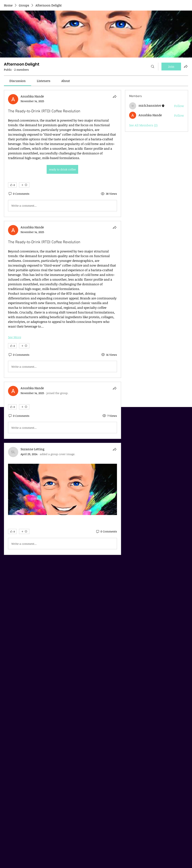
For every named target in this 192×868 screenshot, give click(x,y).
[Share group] (186, 66)
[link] (18, 81)
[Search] (153, 67)
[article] (62, 154)
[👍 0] (12, 185)
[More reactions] (24, 185)
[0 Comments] (19, 194)
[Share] (115, 96)
